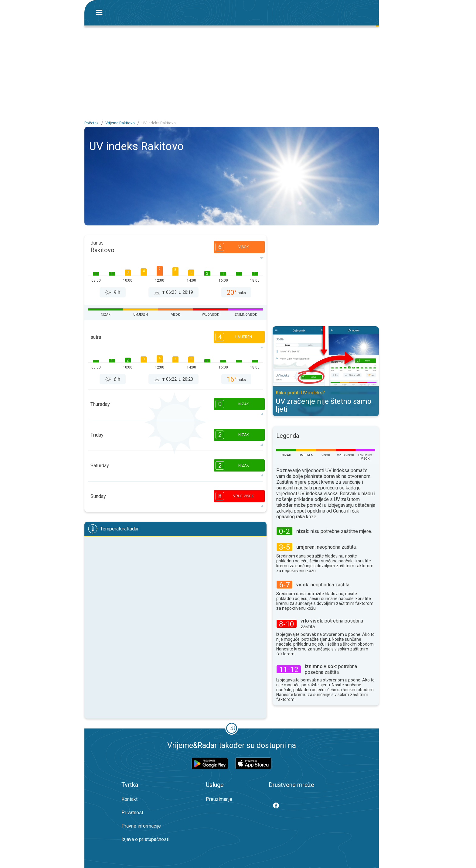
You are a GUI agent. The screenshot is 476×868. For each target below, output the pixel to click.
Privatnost (132, 813)
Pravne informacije (141, 826)
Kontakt (129, 799)
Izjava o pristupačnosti (145, 839)
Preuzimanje (219, 799)
